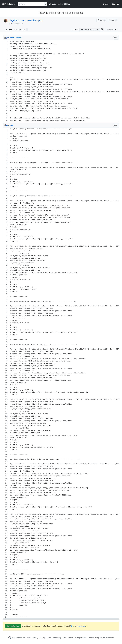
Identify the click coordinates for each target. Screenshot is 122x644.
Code (8, 29)
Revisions (21, 29)
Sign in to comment (79, 626)
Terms (29, 638)
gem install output (32, 20)
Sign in (106, 4)
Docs (65, 638)
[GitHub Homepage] (10, 638)
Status (49, 638)
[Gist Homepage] (9, 4)
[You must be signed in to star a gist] (102, 20)
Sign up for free (13, 626)
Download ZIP (112, 29)
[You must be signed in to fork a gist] (113, 20)
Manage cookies (81, 638)
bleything (14, 20)
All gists (52, 4)
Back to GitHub (64, 4)
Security (43, 638)
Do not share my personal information (101, 638)
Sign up (116, 4)
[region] (61, 81)
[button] (102, 29)
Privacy (36, 638)
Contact (71, 638)
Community (57, 638)
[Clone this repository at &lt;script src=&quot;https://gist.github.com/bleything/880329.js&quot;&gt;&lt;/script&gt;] (89, 29)
